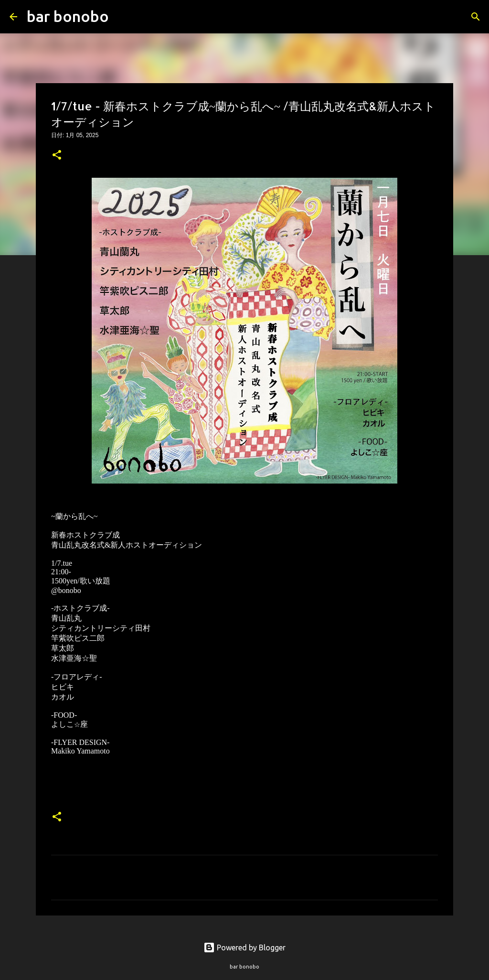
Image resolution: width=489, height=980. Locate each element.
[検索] (122, 17)
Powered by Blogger (244, 948)
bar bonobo (68, 16)
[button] (57, 156)
